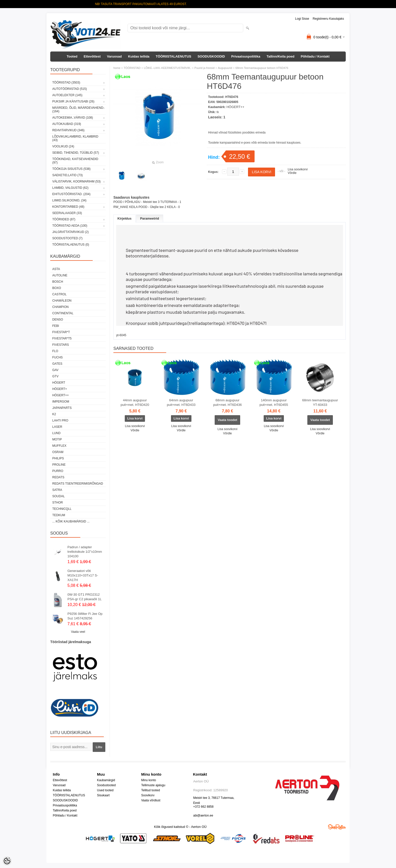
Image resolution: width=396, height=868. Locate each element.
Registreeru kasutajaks (328, 19)
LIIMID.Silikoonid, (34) (69, 200)
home (117, 68)
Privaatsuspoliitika (246, 56)
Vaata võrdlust (151, 800)
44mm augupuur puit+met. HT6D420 (135, 402)
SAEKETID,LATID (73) (67, 175)
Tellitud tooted (151, 790)
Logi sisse (302, 19)
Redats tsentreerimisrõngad (78, 484)
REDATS (58, 477)
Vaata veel (78, 632)
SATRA (57, 490)
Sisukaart (103, 795)
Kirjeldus (125, 218)
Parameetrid (150, 218)
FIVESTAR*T (61, 332)
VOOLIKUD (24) (63, 146)
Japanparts (62, 408)
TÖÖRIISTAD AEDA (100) (70, 226)
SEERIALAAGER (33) (67, 213)
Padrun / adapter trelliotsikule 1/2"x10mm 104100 (85, 552)
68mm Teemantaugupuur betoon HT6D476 (262, 68)
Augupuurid (225, 68)
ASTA (56, 269)
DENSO (58, 320)
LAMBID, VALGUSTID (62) (70, 188)
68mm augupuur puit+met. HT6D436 (227, 402)
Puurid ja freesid (205, 68)
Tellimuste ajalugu (153, 785)
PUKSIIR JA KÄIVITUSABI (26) (73, 101)
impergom (61, 402)
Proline (59, 465)
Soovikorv (148, 795)
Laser (57, 427)
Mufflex (59, 446)
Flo (55, 351)
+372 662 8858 (203, 807)
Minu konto (149, 780)
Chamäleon (62, 301)
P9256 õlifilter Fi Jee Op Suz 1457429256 (85, 616)
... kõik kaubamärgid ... (71, 521)
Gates (57, 364)
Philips (58, 458)
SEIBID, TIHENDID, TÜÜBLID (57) (76, 153)
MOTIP (57, 439)
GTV (55, 376)
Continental (63, 313)
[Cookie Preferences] (7, 861)
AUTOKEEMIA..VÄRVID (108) (73, 118)
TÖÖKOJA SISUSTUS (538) (71, 169)
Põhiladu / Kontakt (315, 56)
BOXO (57, 288)
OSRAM (58, 452)
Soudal (58, 496)
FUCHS (57, 357)
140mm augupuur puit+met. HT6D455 (274, 402)
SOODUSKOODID (211, 56)
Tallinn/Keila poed (280, 56)
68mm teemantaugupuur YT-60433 (320, 402)
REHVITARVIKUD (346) (68, 130)
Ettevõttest (92, 56)
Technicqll (62, 509)
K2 (54, 414)
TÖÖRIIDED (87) (64, 219)
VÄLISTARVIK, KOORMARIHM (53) (77, 181)
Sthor (58, 503)
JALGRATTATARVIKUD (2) (70, 232)
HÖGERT (59, 383)
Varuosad (115, 56)
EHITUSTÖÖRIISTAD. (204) (71, 194)
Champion (60, 307)
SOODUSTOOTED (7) (67, 238)
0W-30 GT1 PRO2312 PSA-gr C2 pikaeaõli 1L (84, 597)
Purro (58, 471)
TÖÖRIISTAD (132, 68)
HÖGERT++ (60, 395)
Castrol (59, 294)
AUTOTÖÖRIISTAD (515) (70, 89)
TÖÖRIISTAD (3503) (66, 83)
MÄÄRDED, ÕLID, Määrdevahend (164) (78, 110)
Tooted (72, 56)
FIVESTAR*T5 (62, 338)
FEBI (56, 326)
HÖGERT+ (60, 389)
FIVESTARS (61, 345)
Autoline (60, 275)
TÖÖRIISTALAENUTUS (174, 56)
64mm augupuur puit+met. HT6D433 (181, 402)
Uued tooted (105, 790)
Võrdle (292, 173)
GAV (55, 370)
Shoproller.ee (337, 827)
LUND (56, 433)
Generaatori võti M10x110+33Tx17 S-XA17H (83, 575)
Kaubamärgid (106, 780)
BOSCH (58, 282)
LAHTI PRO (60, 420)
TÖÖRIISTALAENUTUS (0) (71, 245)
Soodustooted (106, 785)
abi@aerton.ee (203, 816)
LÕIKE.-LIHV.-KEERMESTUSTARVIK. (168, 68)
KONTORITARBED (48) (68, 207)
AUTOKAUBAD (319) (67, 124)
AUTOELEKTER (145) (67, 95)
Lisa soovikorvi (298, 169)
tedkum (59, 515)
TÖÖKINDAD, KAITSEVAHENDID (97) (75, 161)
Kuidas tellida (139, 56)
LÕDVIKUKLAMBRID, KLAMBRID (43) (75, 138)
